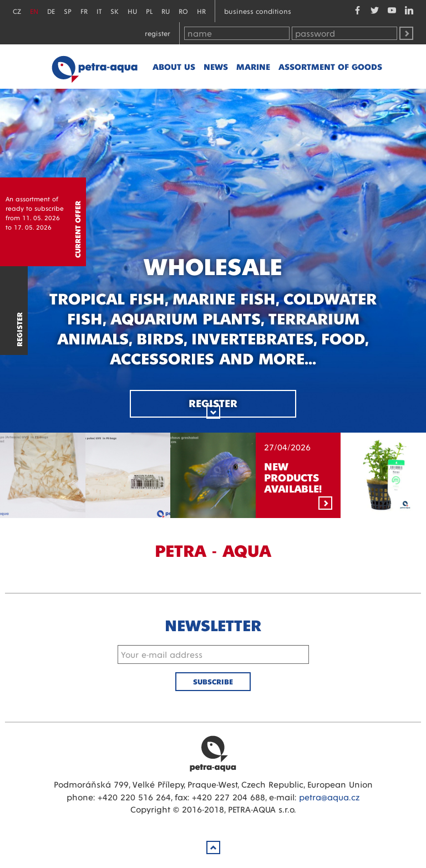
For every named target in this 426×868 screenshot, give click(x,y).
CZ (17, 11)
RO (183, 11)
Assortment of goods (330, 66)
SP (68, 11)
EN (34, 11)
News (216, 66)
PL (149, 11)
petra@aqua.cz (329, 797)
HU (132, 11)
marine (253, 66)
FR (84, 11)
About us (174, 66)
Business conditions (258, 11)
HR (201, 11)
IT (99, 11)
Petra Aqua (213, 753)
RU (166, 11)
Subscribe (213, 681)
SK (115, 11)
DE (51, 11)
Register (158, 33)
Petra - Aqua (94, 67)
